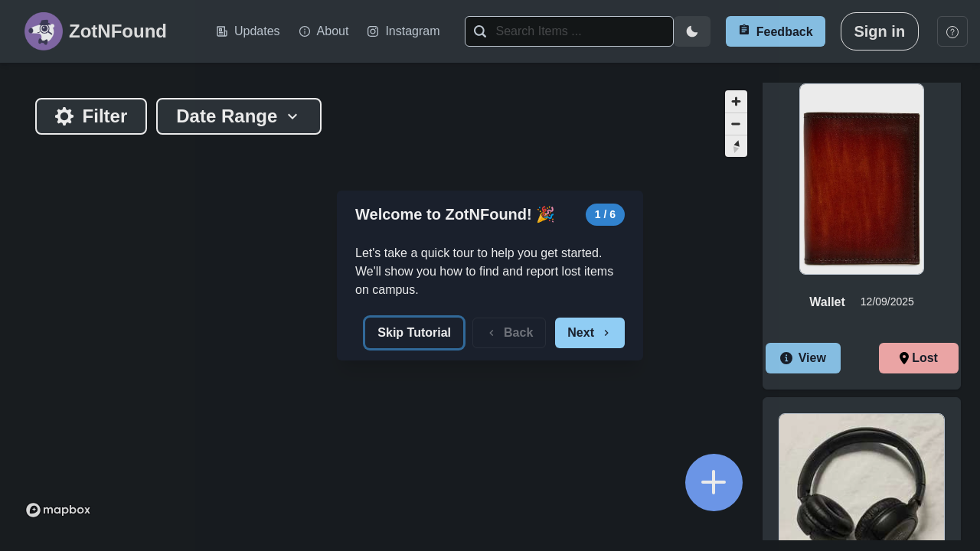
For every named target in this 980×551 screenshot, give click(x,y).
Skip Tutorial (414, 333)
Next (590, 333)
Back (509, 333)
